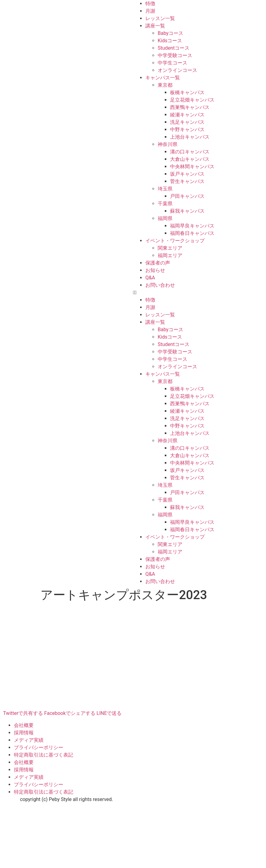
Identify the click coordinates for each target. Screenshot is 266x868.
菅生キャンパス (187, 181)
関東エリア (170, 248)
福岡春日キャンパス (192, 233)
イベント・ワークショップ (175, 241)
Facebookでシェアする (70, 713)
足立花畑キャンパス (192, 100)
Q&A (150, 278)
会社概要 (24, 725)
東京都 (165, 85)
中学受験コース (175, 55)
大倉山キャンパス (190, 159)
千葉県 (165, 204)
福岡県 (165, 218)
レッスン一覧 (160, 18)
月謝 (150, 11)
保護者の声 (158, 263)
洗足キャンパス (187, 122)
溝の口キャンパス (190, 152)
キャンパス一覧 (163, 78)
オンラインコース (177, 70)
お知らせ (155, 270)
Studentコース (174, 48)
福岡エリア (170, 255)
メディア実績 (29, 740)
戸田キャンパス (187, 196)
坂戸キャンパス (187, 174)
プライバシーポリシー (39, 747)
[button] (199, 293)
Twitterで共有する (23, 713)
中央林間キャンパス (192, 167)
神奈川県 (168, 144)
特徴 (150, 4)
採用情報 (24, 733)
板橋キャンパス (187, 92)
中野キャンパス (187, 129)
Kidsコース (170, 41)
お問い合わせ (160, 285)
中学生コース (172, 63)
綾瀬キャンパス (187, 115)
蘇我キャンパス (187, 211)
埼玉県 (165, 189)
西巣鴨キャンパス (190, 107)
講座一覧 (155, 26)
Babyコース (170, 33)
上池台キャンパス (190, 137)
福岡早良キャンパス (192, 226)
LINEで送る (109, 713)
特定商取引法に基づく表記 (44, 755)
